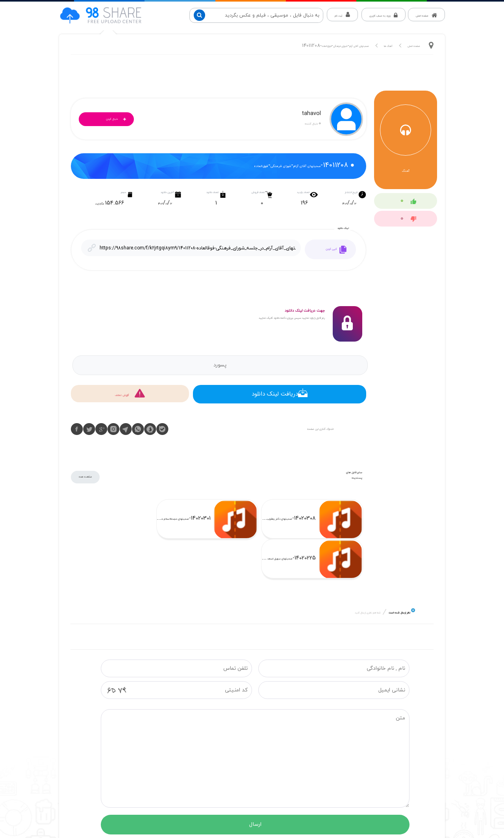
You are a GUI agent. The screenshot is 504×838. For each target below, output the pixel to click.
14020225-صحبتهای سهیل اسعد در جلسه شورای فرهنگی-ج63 (78, 519)
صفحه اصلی (414, 46)
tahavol (311, 114)
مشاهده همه (85, 477)
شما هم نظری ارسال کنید (368, 573)
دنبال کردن (118, 120)
